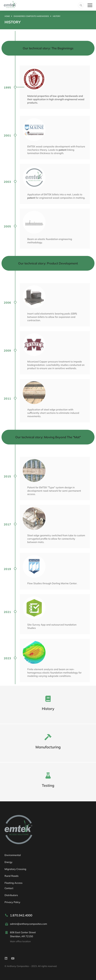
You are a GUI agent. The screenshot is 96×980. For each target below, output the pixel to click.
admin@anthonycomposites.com (29, 924)
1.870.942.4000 (21, 915)
